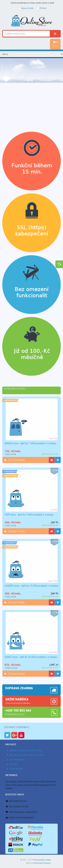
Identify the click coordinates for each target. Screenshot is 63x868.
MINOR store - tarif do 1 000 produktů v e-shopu (30, 443)
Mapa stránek (26, 8)
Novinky (13, 764)
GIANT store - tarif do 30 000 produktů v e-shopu (31, 657)
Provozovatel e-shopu (42, 860)
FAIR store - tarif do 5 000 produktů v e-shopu (29, 515)
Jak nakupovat (17, 760)
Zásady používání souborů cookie (26, 755)
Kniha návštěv (16, 769)
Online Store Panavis (42, 863)
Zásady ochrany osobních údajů (26, 750)
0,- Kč (55, 44)
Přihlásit (42, 8)
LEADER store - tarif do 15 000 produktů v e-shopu (31, 586)
